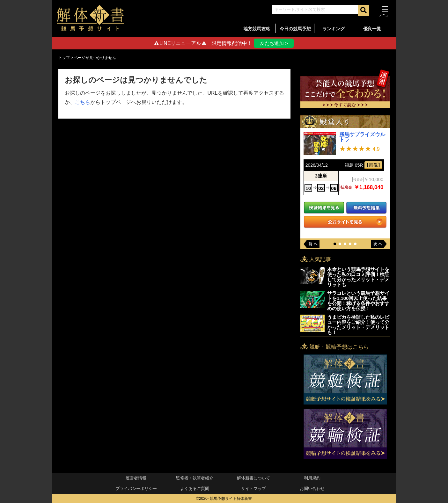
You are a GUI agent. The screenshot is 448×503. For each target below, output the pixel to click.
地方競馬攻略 (257, 29)
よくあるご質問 (195, 489)
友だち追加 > (274, 43)
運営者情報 (136, 478)
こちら (83, 102)
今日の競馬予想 (295, 29)
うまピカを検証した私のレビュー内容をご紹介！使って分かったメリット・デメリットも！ (358, 325)
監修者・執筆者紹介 (195, 478)
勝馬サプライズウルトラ (362, 137)
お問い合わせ (312, 489)
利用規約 (312, 478)
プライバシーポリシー (136, 489)
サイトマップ (253, 489)
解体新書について (253, 478)
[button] (335, 244)
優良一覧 (372, 29)
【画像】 (373, 165)
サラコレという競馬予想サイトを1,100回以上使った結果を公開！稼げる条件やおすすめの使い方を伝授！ (358, 301)
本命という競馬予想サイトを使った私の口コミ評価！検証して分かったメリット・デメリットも (358, 277)
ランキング (334, 29)
